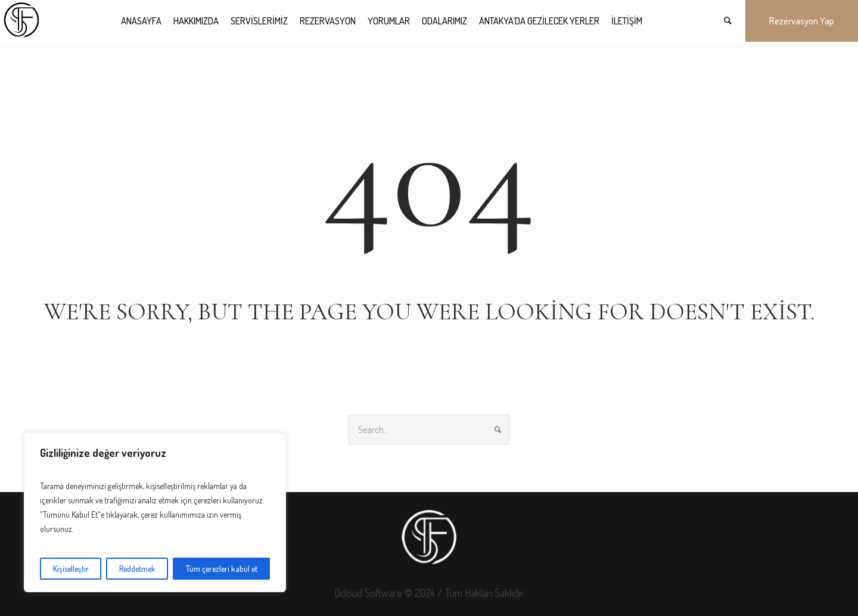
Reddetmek (137, 569)
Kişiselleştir (71, 569)
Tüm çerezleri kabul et (222, 569)
